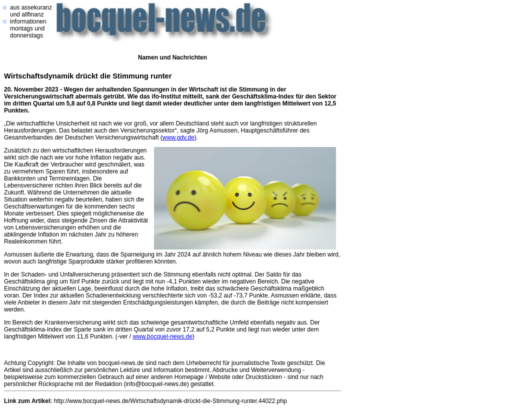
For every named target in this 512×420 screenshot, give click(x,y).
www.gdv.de (178, 137)
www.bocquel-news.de (162, 336)
